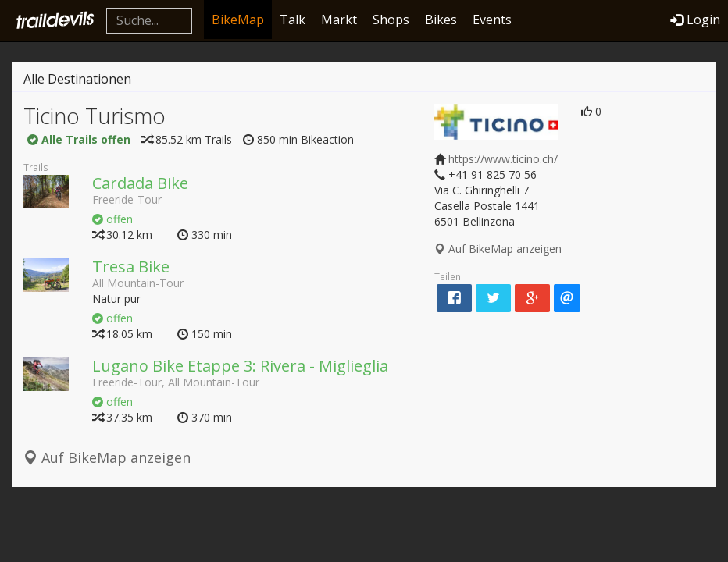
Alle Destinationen (77, 79)
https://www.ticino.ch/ (503, 159)
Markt (339, 20)
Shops (391, 20)
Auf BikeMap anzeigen (107, 457)
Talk (293, 20)
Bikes (441, 20)
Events (492, 20)
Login (695, 20)
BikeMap (238, 20)
